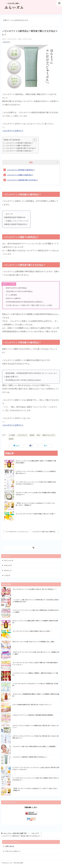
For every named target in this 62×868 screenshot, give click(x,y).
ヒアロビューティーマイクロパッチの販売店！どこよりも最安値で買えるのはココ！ (36, 472)
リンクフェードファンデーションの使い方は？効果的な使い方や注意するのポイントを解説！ (36, 611)
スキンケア (6, 42)
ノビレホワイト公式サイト (13, 131)
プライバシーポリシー (13, 851)
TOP (15, 833)
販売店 (11, 439)
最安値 (32, 435)
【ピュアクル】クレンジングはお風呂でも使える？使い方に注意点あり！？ (35, 589)
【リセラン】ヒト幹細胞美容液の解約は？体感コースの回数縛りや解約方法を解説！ (36, 695)
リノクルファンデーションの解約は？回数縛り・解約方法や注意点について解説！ (35, 674)
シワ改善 (12, 435)
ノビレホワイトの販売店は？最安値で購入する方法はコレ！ (30, 757)
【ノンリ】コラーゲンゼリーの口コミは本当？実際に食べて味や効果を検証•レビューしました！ (35, 664)
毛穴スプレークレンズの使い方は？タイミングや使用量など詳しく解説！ (34, 642)
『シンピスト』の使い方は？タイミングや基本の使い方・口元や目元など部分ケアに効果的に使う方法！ (36, 601)
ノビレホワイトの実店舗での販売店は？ (19, 143)
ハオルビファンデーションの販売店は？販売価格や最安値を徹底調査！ (33, 715)
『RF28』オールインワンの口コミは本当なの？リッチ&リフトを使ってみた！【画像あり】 (35, 504)
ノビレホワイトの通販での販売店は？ (18, 145)
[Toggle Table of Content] (34, 140)
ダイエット (8, 570)
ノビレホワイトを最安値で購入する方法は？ (21, 148)
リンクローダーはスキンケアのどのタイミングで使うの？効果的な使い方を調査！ (35, 685)
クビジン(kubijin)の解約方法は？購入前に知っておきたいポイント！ (32, 705)
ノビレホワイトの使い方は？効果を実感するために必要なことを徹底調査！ (45, 532)
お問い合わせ (10, 846)
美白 (38, 435)
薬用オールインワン (49, 435)
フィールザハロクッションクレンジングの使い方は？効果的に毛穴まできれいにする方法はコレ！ (36, 483)
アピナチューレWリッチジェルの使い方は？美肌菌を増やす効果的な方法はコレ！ (36, 494)
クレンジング (9, 560)
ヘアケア (7, 575)
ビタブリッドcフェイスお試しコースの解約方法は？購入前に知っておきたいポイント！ (35, 727)
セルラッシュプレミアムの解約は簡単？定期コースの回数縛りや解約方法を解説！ (36, 462)
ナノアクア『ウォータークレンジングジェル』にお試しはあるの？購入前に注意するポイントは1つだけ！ (36, 768)
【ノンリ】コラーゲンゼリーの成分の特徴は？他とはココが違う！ (36, 514)
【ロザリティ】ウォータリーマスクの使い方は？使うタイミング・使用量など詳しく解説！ (36, 653)
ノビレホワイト (22, 435)
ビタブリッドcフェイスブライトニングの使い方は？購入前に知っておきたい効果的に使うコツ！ (35, 737)
